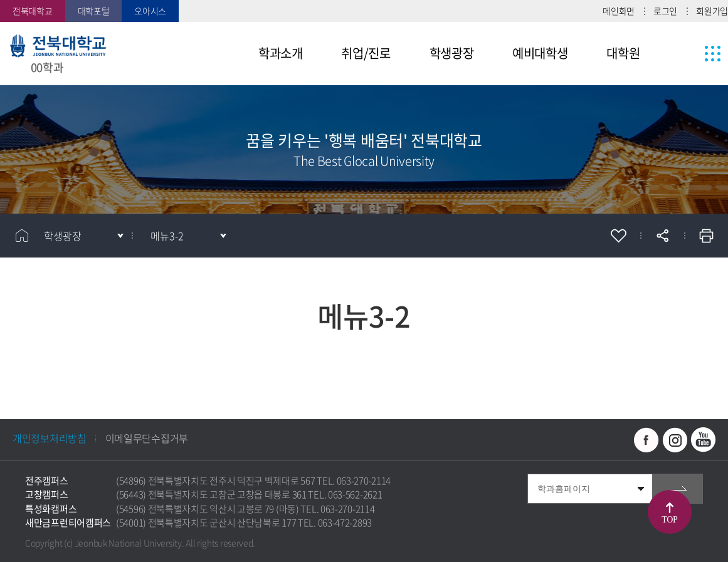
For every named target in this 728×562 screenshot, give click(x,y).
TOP (669, 520)
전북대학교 (33, 11)
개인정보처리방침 (50, 438)
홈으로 (22, 236)
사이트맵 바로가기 (689, 53)
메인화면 (619, 11)
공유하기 (662, 236)
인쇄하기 (706, 236)
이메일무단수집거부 (147, 438)
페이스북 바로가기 (646, 440)
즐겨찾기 (618, 236)
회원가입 (712, 11)
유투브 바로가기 (703, 440)
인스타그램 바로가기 (675, 440)
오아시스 (150, 11)
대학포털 (94, 11)
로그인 (665, 11)
